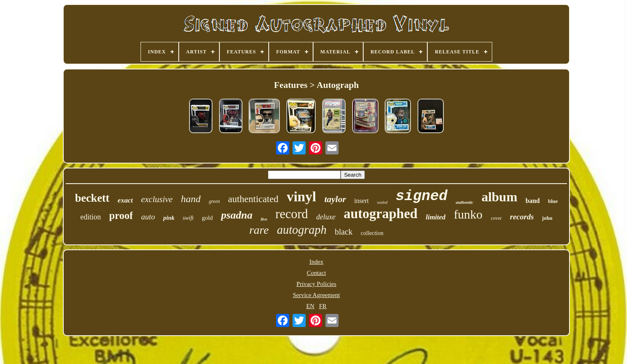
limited (436, 217)
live (264, 219)
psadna (237, 215)
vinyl (302, 197)
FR (323, 306)
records (522, 217)
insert (362, 201)
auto (148, 217)
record (292, 214)
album (499, 197)
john (547, 218)
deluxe (326, 217)
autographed (381, 214)
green (214, 201)
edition (91, 217)
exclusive (157, 199)
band (533, 201)
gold (207, 218)
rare (259, 230)
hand (191, 199)
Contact (317, 273)
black (344, 232)
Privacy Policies (316, 284)
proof (121, 215)
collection (372, 233)
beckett (92, 198)
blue (553, 201)
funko (468, 214)
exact (125, 200)
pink (169, 218)
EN (310, 306)
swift (188, 218)
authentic (464, 202)
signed (422, 196)
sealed (383, 202)
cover (496, 218)
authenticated (253, 199)
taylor (335, 199)
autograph (302, 230)
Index (316, 262)
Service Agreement (317, 295)
